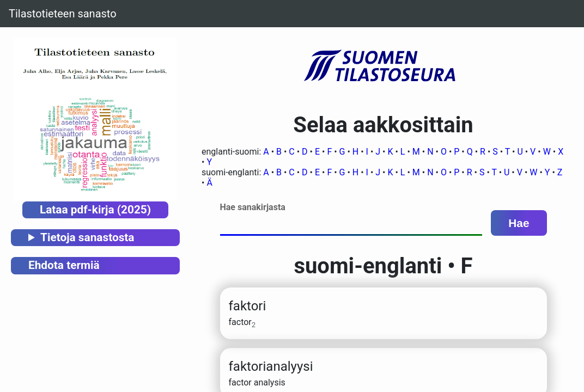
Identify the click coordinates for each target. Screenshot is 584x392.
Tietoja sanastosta (87, 237)
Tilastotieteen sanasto (63, 14)
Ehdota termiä (64, 265)
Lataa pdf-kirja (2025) (95, 210)
